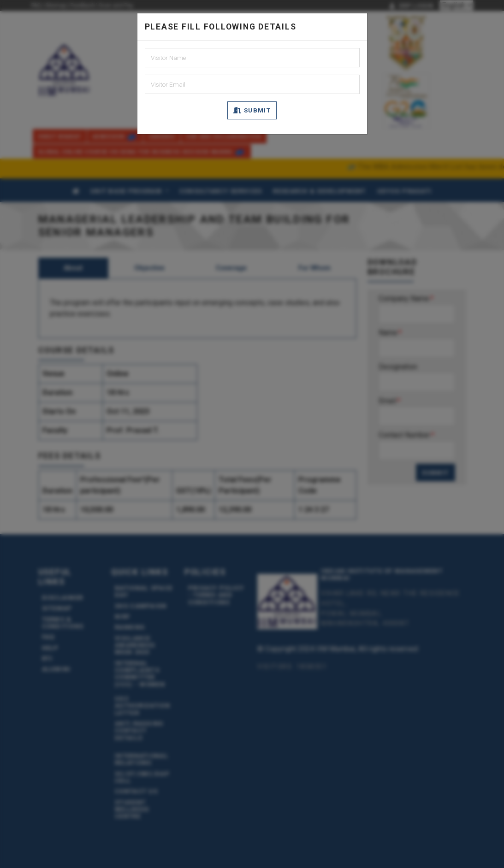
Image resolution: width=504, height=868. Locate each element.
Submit (252, 110)
